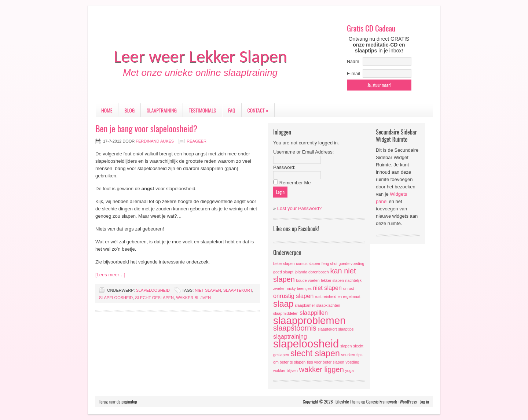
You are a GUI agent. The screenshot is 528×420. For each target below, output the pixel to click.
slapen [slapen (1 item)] (346, 346)
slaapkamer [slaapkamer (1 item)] (305, 305)
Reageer (197, 141)
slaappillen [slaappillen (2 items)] (314, 313)
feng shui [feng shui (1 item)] (329, 264)
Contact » (258, 110)
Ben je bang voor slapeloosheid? (146, 128)
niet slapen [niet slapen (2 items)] (328, 288)
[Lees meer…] (110, 275)
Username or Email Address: (303, 152)
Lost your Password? (299, 208)
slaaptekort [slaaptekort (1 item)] (327, 329)
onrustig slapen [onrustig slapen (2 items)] (293, 296)
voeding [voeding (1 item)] (352, 362)
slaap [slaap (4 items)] (283, 304)
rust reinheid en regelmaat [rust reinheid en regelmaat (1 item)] (338, 296)
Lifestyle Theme (348, 401)
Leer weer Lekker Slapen (200, 56)
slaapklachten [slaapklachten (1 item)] (328, 305)
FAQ (232, 110)
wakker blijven (193, 298)
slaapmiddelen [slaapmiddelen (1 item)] (286, 313)
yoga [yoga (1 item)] (349, 371)
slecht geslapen (154, 298)
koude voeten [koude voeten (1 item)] (308, 280)
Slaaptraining (162, 110)
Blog (129, 110)
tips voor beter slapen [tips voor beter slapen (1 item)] (326, 362)
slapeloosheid (153, 290)
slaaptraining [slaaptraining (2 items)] (290, 336)
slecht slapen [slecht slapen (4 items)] (315, 353)
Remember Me (295, 183)
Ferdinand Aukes (155, 141)
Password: (284, 167)
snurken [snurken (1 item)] (348, 355)
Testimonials (202, 110)
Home (107, 110)
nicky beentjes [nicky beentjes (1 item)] (299, 288)
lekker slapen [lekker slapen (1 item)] (332, 280)
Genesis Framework (382, 401)
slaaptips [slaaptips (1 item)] (346, 329)
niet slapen (208, 290)
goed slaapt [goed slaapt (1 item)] (283, 272)
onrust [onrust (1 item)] (349, 288)
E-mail (353, 74)
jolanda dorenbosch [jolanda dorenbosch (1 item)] (312, 272)
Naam (353, 62)
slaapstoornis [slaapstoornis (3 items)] (295, 328)
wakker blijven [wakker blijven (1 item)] (285, 371)
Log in (424, 401)
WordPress (408, 401)
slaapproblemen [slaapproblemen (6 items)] (309, 320)
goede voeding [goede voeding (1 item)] (352, 264)
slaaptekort (238, 290)
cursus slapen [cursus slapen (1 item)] (308, 264)
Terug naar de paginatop (118, 401)
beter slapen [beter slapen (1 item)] (284, 264)
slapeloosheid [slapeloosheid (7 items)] (306, 344)
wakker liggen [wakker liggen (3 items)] (322, 369)
